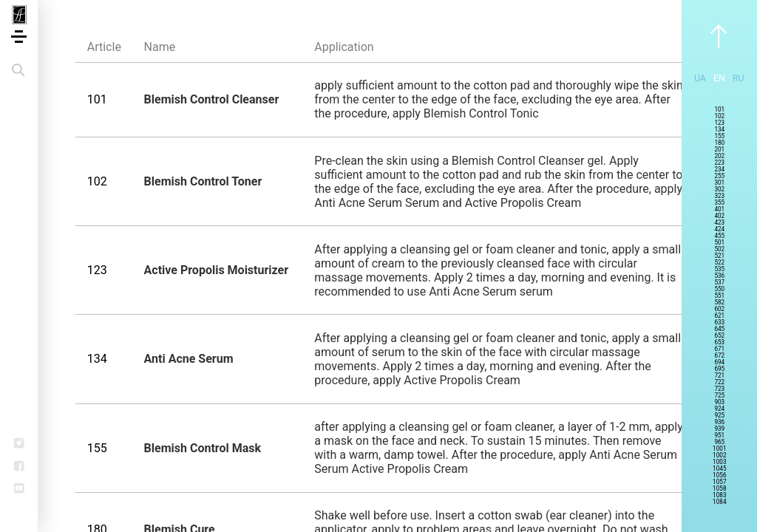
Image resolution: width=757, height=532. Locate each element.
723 (719, 389)
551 (719, 296)
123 (719, 123)
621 (719, 316)
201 (719, 150)
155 (719, 136)
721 (719, 376)
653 (719, 342)
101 (719, 110)
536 (719, 276)
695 (719, 369)
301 (719, 183)
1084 (719, 502)
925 (719, 416)
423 (719, 223)
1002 (719, 456)
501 (719, 243)
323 (719, 196)
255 (719, 176)
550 (719, 289)
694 (719, 362)
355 (719, 203)
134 (719, 130)
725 (719, 396)
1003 (719, 462)
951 (719, 436)
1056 (719, 475)
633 (719, 323)
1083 (719, 495)
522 (719, 263)
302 (719, 190)
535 (719, 269)
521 (719, 256)
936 (719, 422)
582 (719, 303)
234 (719, 170)
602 (719, 309)
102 (719, 116)
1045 (719, 469)
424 (719, 229)
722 (719, 382)
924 (719, 409)
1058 (719, 489)
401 (719, 209)
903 (719, 402)
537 (719, 283)
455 (719, 236)
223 (719, 163)
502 (719, 249)
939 (719, 429)
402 (719, 216)
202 (719, 156)
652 (719, 336)
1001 (719, 449)
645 (719, 329)
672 (719, 356)
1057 (719, 482)
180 (719, 143)
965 (719, 442)
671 (719, 349)
